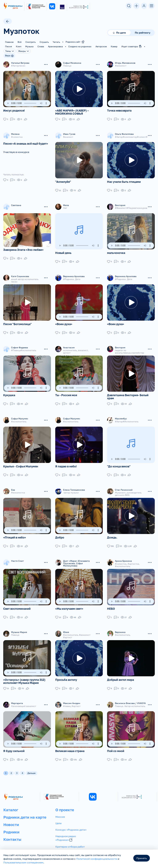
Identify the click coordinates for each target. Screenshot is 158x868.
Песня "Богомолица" (17, 322)
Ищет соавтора (132, 46)
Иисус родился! (14, 110)
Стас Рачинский (124, 486)
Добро (60, 533)
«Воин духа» (64, 322)
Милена (15, 133)
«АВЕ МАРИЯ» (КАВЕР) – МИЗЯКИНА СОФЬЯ (72, 111)
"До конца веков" (119, 463)
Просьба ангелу (66, 674)
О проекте (65, 804)
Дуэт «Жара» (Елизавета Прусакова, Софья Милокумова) (76, 559)
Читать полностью (14, 174)
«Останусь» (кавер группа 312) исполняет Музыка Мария (24, 676)
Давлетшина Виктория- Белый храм (128, 394)
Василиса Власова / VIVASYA (130, 698)
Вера (8, 55)
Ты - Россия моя (66, 392)
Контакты (12, 833)
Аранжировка (55, 46)
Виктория (120, 204)
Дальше (31, 767)
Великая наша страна (70, 745)
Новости (11, 819)
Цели (58, 817)
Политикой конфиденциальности (97, 859)
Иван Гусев (69, 133)
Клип (19, 46)
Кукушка (9, 392)
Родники (11, 826)
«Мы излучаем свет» (69, 604)
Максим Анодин (72, 698)
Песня (8, 46)
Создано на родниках (80, 46)
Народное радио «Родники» (66, 832)
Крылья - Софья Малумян (21, 463)
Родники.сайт (75, 42)
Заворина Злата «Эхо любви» (23, 250)
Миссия (60, 811)
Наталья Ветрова (20, 63)
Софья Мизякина (72, 63)
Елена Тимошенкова (74, 486)
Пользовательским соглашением (23, 862)
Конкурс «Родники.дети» (71, 824)
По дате (119, 33)
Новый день (63, 251)
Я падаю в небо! (66, 463)
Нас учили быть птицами (124, 180)
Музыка (29, 46)
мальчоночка (116, 251)
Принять (142, 858)
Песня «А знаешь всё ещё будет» (26, 143)
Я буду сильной (14, 745)
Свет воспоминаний (17, 604)
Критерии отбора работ (70, 841)
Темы (10, 51)
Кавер (114, 46)
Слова (41, 46)
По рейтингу (143, 33)
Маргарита (17, 698)
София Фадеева (20, 345)
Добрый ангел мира (121, 674)
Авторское (101, 46)
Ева (13, 486)
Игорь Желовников (125, 63)
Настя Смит (17, 557)
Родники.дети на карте (25, 811)
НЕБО (111, 604)
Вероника (120, 627)
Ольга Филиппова (124, 133)
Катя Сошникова (20, 275)
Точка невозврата (119, 110)
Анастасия (69, 345)
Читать (56, 42)
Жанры (24, 51)
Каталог (11, 804)
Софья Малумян (20, 416)
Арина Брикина (123, 557)
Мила (66, 204)
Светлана (16, 204)
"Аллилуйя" (63, 180)
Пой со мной (116, 745)
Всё (20, 42)
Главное (9, 42)
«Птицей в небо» (15, 533)
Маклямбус (121, 416)
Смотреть (31, 42)
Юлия (66, 627)
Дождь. (112, 533)
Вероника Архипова (74, 275)
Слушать (44, 42)
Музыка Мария (19, 627)
